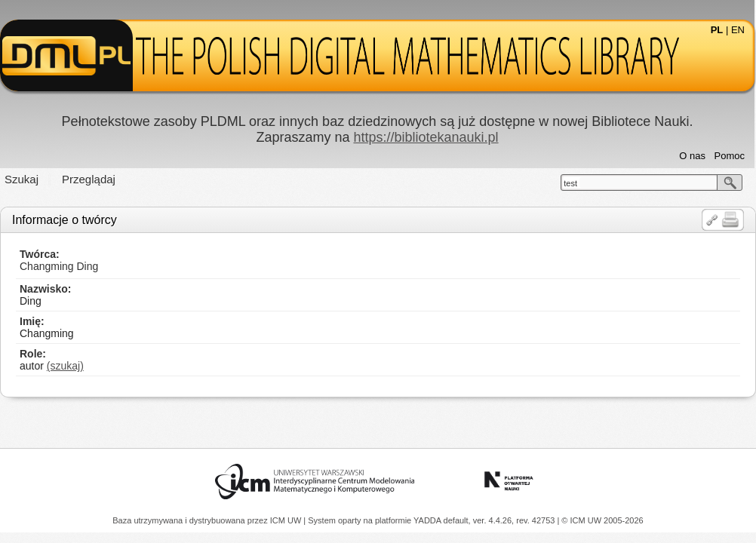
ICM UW (287, 520)
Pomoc (730, 156)
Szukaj (22, 179)
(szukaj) (65, 366)
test (570, 183)
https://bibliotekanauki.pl (426, 137)
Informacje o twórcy (65, 220)
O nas (692, 156)
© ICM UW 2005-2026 (602, 520)
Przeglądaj (89, 179)
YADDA (429, 520)
